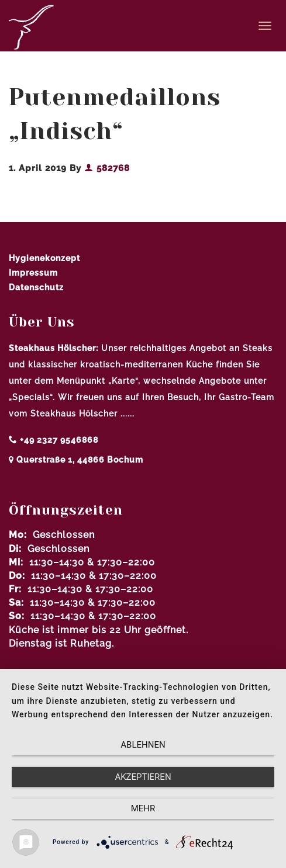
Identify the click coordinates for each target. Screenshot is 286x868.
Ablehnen (143, 745)
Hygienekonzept (44, 258)
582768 (107, 168)
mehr (143, 808)
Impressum (33, 273)
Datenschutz (36, 287)
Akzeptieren (143, 777)
